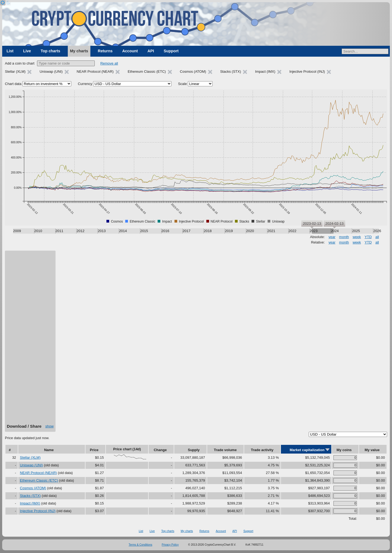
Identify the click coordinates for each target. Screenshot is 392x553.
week (357, 237)
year (332, 237)
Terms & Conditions (141, 545)
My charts (79, 51)
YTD (368, 237)
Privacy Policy (170, 545)
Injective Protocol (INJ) (38, 511)
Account (130, 51)
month (344, 237)
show (50, 426)
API (151, 51)
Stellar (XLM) (30, 458)
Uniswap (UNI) (31, 465)
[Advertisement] (30, 339)
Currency (85, 84)
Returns (105, 51)
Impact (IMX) (30, 503)
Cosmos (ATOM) (33, 488)
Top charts (50, 51)
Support (171, 51)
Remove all (109, 63)
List (10, 51)
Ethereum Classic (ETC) (39, 480)
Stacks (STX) (30, 496)
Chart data (13, 84)
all (377, 237)
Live (27, 51)
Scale (183, 84)
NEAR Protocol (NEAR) (38, 473)
